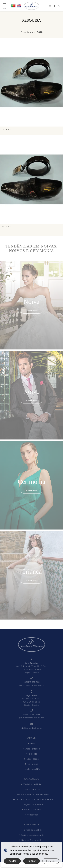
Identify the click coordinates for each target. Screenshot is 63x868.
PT (13, 6)
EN (19, 6)
